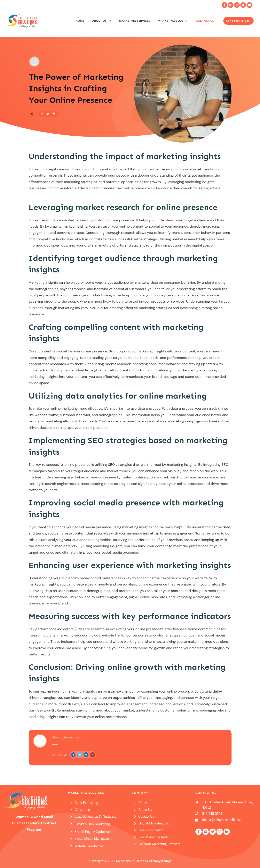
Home (143, 803)
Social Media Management (93, 839)
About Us (145, 810)
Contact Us (146, 816)
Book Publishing (86, 803)
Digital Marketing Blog (155, 823)
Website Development (90, 846)
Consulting (82, 810)
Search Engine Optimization (94, 832)
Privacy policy (160, 861)
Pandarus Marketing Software (159, 844)
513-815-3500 (212, 814)
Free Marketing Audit (154, 837)
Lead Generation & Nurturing (95, 816)
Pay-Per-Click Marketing (92, 824)
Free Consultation (151, 830)
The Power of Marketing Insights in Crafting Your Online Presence (76, 88)
